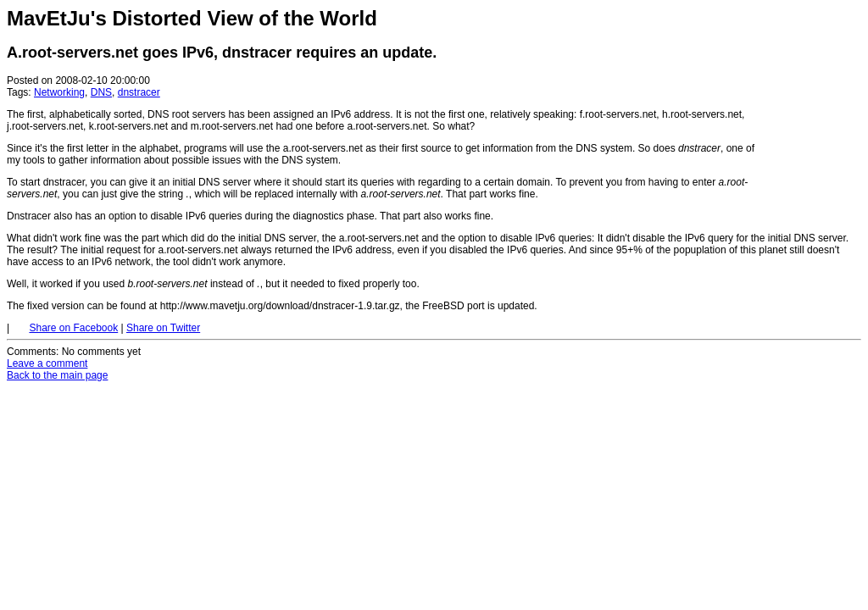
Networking (59, 92)
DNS (101, 92)
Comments (31, 352)
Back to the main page (57, 375)
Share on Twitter (163, 328)
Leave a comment (47, 363)
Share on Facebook (73, 328)
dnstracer (139, 92)
